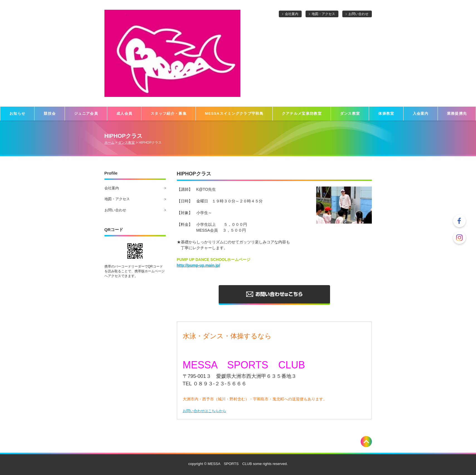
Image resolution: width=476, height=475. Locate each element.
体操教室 (386, 113)
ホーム (109, 143)
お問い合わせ (358, 14)
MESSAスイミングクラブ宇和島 (234, 113)
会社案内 (292, 14)
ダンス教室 (350, 113)
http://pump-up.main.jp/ (199, 265)
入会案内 (421, 113)
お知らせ (17, 113)
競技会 (50, 113)
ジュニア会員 (86, 113)
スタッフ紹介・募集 (169, 113)
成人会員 (124, 113)
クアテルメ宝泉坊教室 (302, 113)
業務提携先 (457, 113)
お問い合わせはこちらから (204, 411)
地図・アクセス (323, 14)
